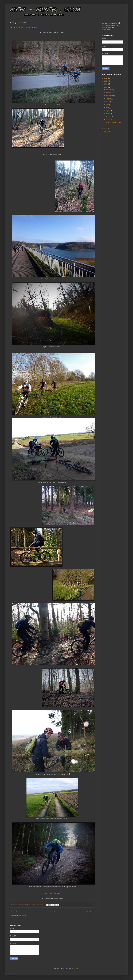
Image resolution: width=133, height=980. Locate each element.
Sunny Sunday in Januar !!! (26, 27)
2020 (106, 81)
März (108, 114)
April (108, 111)
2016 (106, 132)
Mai (108, 108)
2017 (106, 129)
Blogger (76, 969)
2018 (106, 87)
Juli (108, 102)
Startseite (53, 912)
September (110, 96)
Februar (109, 117)
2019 (106, 84)
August (109, 99)
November (110, 90)
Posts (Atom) (22, 916)
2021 (106, 78)
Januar (108, 120)
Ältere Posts (90, 912)
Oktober (109, 93)
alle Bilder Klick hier (52, 894)
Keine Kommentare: (38, 905)
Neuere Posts (15, 912)
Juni (108, 105)
